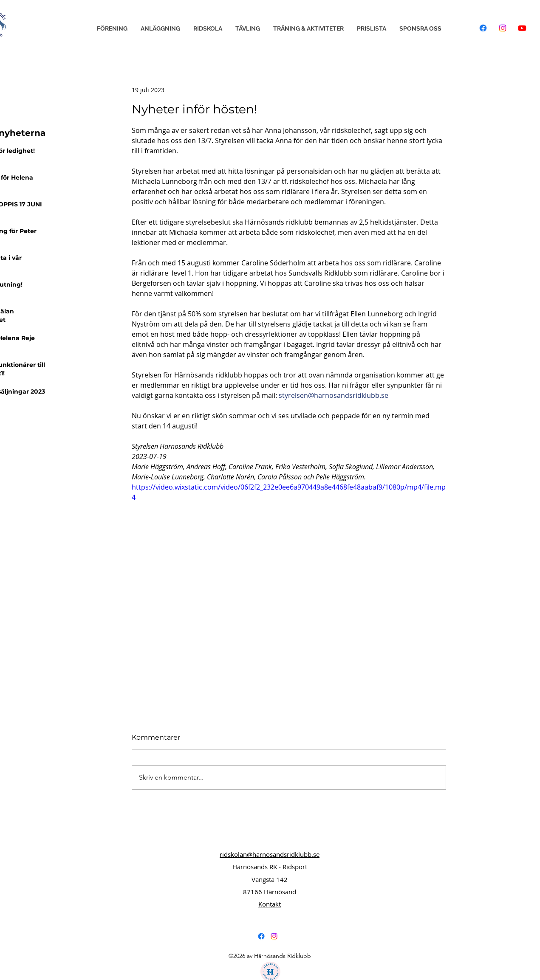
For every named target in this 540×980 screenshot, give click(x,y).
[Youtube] (522, 28)
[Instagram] (503, 28)
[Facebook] (483, 28)
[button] (112, 29)
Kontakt (270, 904)
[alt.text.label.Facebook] (261, 936)
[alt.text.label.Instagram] (274, 936)
